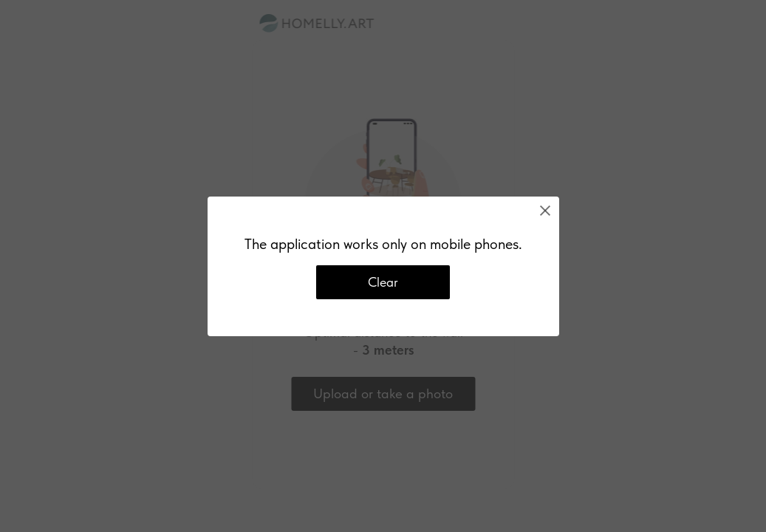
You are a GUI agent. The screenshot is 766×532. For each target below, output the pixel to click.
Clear (383, 282)
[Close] (545, 211)
